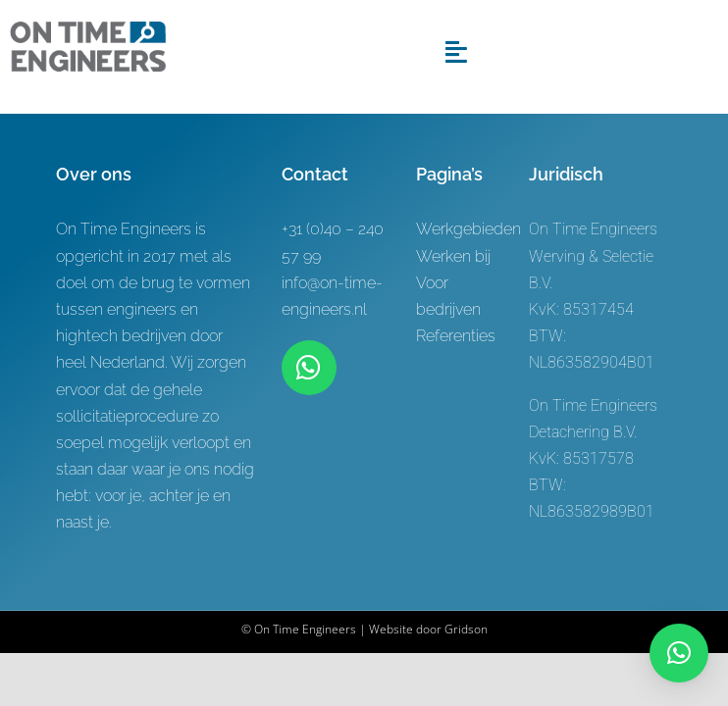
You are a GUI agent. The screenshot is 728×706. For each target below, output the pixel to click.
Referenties (456, 336)
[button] (679, 653)
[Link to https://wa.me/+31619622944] (309, 368)
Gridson (466, 629)
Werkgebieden (468, 229)
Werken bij (453, 256)
